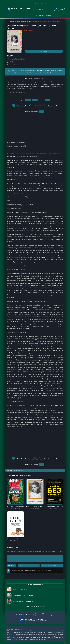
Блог (49, 15)
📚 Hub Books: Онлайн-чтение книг (18, 21)
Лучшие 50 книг (38, 9)
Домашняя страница (40, 3)
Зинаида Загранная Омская (18, 59)
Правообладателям (25, 614)
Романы (29, 21)
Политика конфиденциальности (44, 614)
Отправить (11, 565)
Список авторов (38, 15)
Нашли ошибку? (29, 30)
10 (49, 105)
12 (56, 105)
